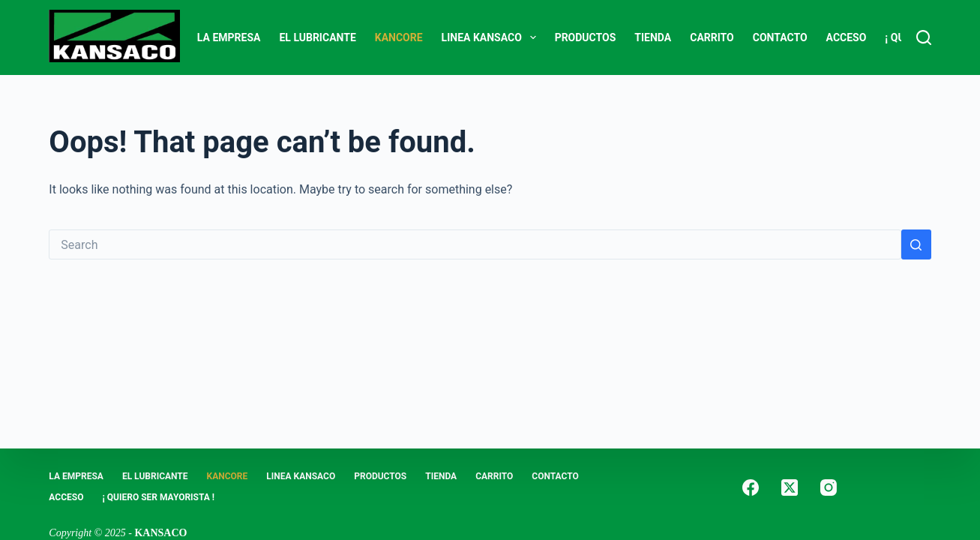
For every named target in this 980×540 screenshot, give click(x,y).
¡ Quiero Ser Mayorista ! (158, 497)
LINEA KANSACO (492, 37)
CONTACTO (780, 37)
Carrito (712, 37)
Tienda (653, 37)
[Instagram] (829, 487)
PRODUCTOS (586, 37)
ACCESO (847, 37)
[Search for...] (475, 244)
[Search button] (916, 244)
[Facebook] (751, 487)
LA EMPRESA (229, 37)
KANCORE (399, 37)
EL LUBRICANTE (317, 37)
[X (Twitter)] (790, 487)
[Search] (924, 37)
